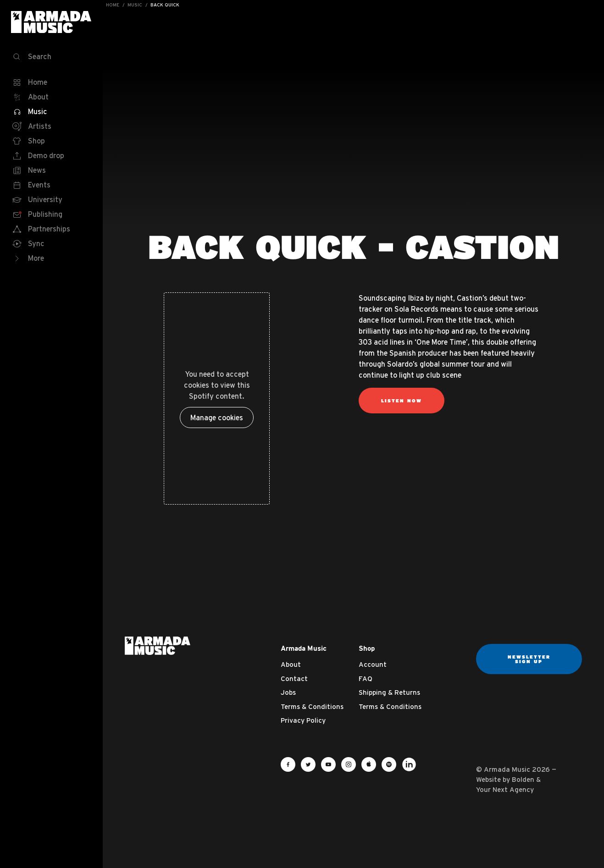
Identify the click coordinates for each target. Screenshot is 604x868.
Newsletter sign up (529, 659)
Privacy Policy (303, 720)
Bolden (523, 779)
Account (373, 664)
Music (135, 5)
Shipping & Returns (389, 692)
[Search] (51, 57)
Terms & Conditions (312, 706)
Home (113, 5)
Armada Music (51, 22)
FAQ (366, 678)
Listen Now (402, 401)
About (291, 664)
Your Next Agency (505, 789)
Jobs (288, 692)
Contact (294, 678)
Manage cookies (217, 418)
